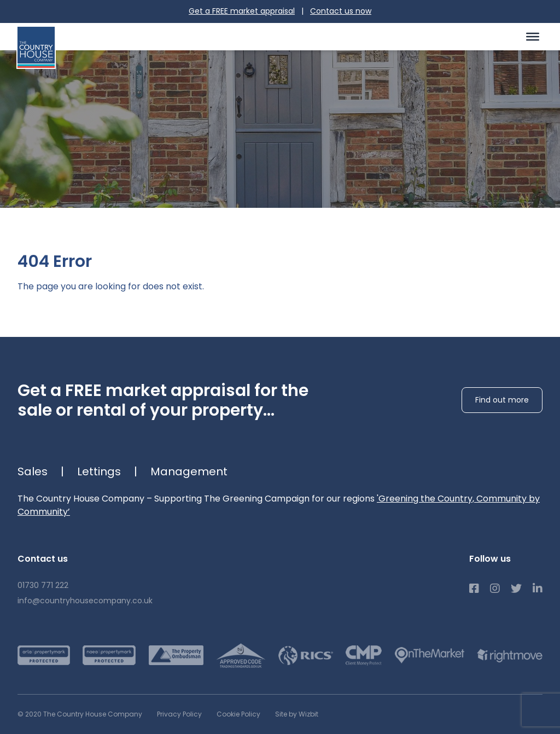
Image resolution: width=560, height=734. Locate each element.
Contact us (341, 11)
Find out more (502, 400)
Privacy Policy (179, 714)
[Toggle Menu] (533, 36)
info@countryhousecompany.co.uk (85, 601)
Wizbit (308, 714)
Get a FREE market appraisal (242, 11)
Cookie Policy (238, 714)
